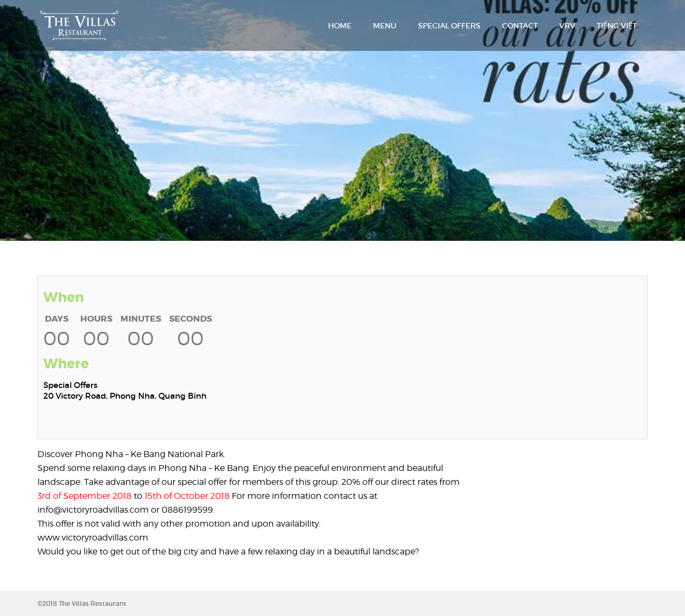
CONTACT (520, 26)
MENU (385, 26)
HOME (340, 26)
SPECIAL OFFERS (449, 26)
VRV (567, 26)
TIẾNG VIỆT (617, 26)
